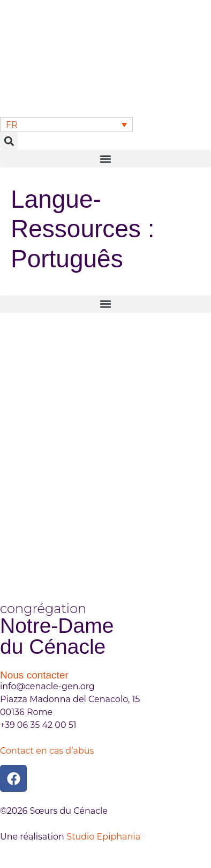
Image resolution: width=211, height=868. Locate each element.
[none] (66, 125)
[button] (9, 141)
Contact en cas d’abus (47, 751)
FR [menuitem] (12, 124)
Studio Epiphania (103, 837)
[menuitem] (66, 125)
